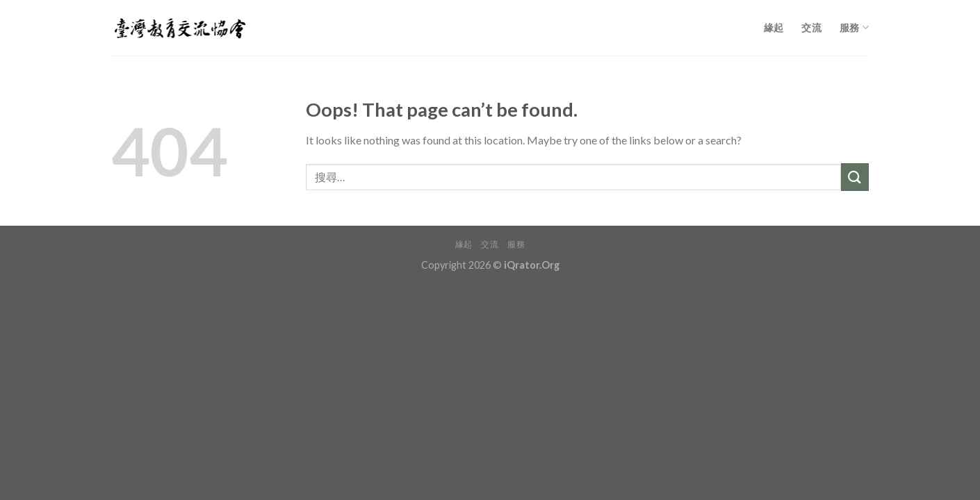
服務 (854, 27)
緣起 (774, 27)
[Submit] (855, 177)
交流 (811, 27)
